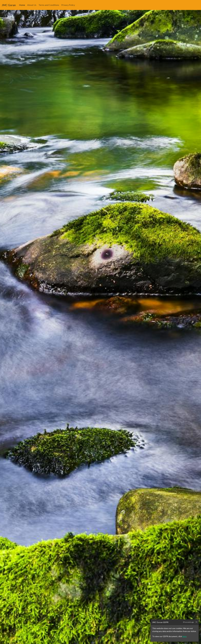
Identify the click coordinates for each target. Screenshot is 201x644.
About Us (32, 5)
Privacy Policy (68, 5)
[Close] (196, 622)
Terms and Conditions (49, 5)
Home (23, 5)
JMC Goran (9, 5)
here (184, 636)
